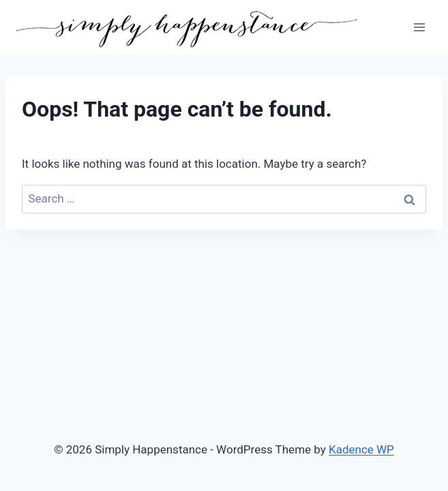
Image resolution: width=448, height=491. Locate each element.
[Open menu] (419, 27)
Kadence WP (361, 449)
